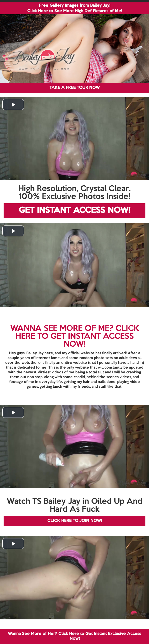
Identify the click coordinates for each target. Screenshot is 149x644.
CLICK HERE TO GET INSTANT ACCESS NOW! (77, 337)
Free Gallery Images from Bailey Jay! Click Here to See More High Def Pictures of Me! (75, 8)
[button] (13, 105)
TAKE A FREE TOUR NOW (75, 88)
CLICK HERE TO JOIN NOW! (75, 521)
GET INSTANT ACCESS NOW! (74, 211)
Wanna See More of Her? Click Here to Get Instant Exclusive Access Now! (74, 636)
